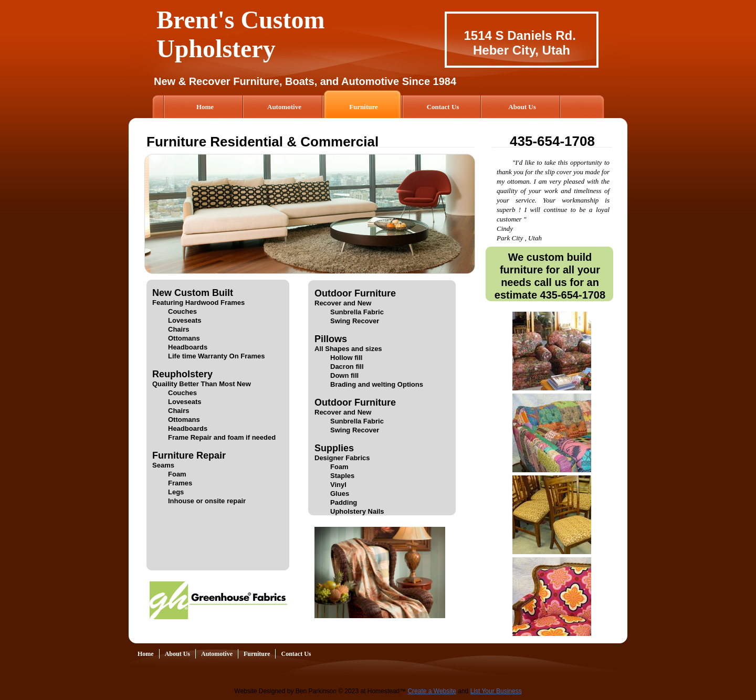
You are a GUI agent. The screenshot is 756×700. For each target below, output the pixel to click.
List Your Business (496, 691)
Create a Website (432, 691)
